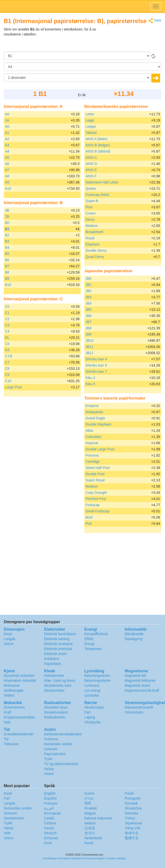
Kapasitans (53, 664)
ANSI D (91, 164)
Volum (9, 644)
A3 (7, 145)
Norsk (89, 843)
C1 (7, 313)
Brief (89, 517)
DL (7, 338)
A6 (7, 164)
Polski (129, 793)
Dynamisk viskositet (19, 676)
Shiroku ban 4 (96, 359)
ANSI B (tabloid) (98, 151)
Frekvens (51, 739)
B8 (7, 272)
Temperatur (93, 649)
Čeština (50, 823)
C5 (7, 344)
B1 (7, 229)
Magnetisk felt (135, 676)
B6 (7, 260)
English (50, 793)
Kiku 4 (90, 378)
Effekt (89, 639)
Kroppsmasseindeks (19, 717)
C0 (7, 307)
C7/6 (9, 356)
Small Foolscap (97, 511)
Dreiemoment (14, 707)
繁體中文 (132, 838)
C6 (7, 350)
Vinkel (49, 774)
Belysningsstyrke (98, 681)
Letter (90, 114)
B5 (7, 254)
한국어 (90, 833)
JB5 (88, 310)
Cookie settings (116, 858)
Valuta (49, 769)
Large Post (13, 387)
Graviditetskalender (19, 734)
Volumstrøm (134, 712)
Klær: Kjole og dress (60, 681)
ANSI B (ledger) (98, 145)
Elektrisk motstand (58, 644)
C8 (7, 369)
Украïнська (133, 823)
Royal (90, 238)
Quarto (91, 188)
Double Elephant (98, 424)
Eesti (48, 843)
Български (52, 813)
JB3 (88, 297)
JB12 (89, 353)
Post (89, 207)
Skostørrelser (54, 690)
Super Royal (95, 480)
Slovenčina (133, 808)
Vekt (7, 722)
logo (82, 6)
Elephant (92, 244)
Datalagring (134, 639)
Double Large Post (100, 449)
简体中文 (132, 833)
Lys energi (92, 690)
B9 (7, 279)
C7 (7, 362)
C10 (8, 381)
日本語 (90, 828)
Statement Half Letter (102, 182)
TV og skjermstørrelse (61, 764)
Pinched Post (96, 499)
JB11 (89, 347)
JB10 (89, 341)
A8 (7, 176)
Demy (90, 219)
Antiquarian (94, 412)
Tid (6, 739)
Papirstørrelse (55, 754)
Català (49, 818)
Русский (131, 803)
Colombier (93, 437)
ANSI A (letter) (97, 139)
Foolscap (93, 505)
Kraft (7, 712)
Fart (88, 712)
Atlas (89, 431)
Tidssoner (11, 744)
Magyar (90, 813)
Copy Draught (96, 493)
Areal (8, 634)
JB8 (88, 328)
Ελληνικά (51, 838)
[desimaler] (77, 78)
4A (7, 114)
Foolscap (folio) (97, 195)
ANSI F (91, 176)
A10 (8, 188)
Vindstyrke (93, 722)
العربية (49, 808)
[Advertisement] (130, 39)
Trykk (48, 759)
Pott (89, 524)
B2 (7, 235)
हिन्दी (88, 803)
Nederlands (93, 838)
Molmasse (12, 685)
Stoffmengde (14, 690)
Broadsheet (94, 232)
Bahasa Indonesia (98, 818)
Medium (92, 226)
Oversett (51, 749)
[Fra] (77, 56)
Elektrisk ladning (57, 639)
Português (133, 798)
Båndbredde (134, 634)
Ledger (91, 126)
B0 (7, 223)
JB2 (88, 291)
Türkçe (130, 818)
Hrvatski (91, 808)
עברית (89, 798)
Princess (92, 455)
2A (7, 120)
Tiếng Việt (133, 828)
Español (50, 798)
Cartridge (93, 462)
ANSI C (91, 157)
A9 (7, 182)
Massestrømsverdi (139, 707)
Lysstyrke (92, 695)
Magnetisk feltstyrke (140, 681)
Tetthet (9, 695)
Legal (90, 120)
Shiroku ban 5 (96, 365)
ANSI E (91, 170)
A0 (7, 126)
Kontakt (64, 858)
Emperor (92, 406)
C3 (7, 325)
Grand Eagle (95, 418)
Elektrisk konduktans (60, 634)
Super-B (92, 201)
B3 (7, 241)
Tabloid (91, 133)
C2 (7, 319)
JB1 (88, 285)
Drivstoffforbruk (96, 634)
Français (51, 803)
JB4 (88, 303)
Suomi (89, 793)
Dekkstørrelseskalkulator (63, 734)
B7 (7, 266)
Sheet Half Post (98, 468)
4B (7, 210)
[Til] (82, 67)
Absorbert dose (56, 707)
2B (7, 217)
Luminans (92, 685)
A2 (7, 139)
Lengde (10, 639)
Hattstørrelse (54, 676)
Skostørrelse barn (58, 685)
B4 (7, 248)
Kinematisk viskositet (20, 681)
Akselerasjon (94, 707)
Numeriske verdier (58, 744)
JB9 (88, 334)
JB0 (88, 279)
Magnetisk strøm (138, 685)
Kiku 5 (90, 384)
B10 (8, 285)
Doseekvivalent (56, 712)
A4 (7, 151)
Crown (90, 213)
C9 (7, 375)
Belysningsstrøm (97, 676)
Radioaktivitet (54, 717)
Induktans (52, 659)
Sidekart (76, 858)
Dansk (49, 828)
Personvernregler (94, 858)
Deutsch (50, 833)
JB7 (88, 322)
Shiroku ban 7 (96, 372)
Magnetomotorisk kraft (142, 690)
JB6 (88, 316)
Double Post (95, 474)
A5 (7, 157)
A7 (7, 170)
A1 (7, 133)
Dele (155, 21)
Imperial (92, 443)
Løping (90, 717)
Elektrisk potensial (58, 649)
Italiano (90, 823)
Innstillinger (50, 858)
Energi (89, 644)
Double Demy (96, 250)
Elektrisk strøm (56, 654)
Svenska (131, 813)
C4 (7, 331)
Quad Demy (95, 257)
